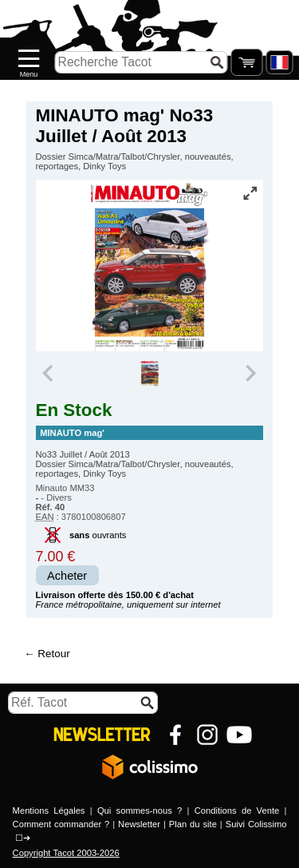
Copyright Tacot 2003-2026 (66, 853)
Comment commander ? (61, 824)
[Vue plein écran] (250, 193)
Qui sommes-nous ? (140, 811)
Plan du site (193, 824)
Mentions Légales (49, 811)
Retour (53, 654)
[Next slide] (250, 374)
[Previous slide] (49, 374)
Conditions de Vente (237, 811)
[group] (150, 374)
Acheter (67, 576)
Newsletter (139, 824)
